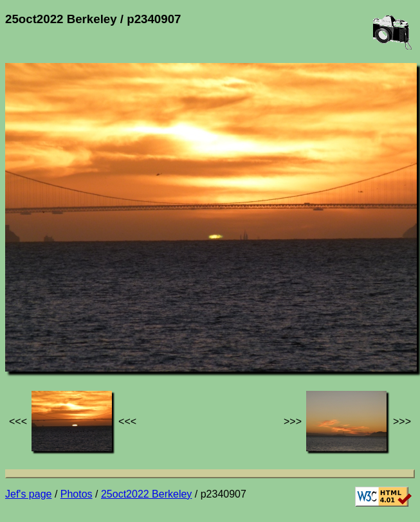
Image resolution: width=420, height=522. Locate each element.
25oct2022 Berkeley (146, 494)
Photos (77, 494)
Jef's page (28, 494)
